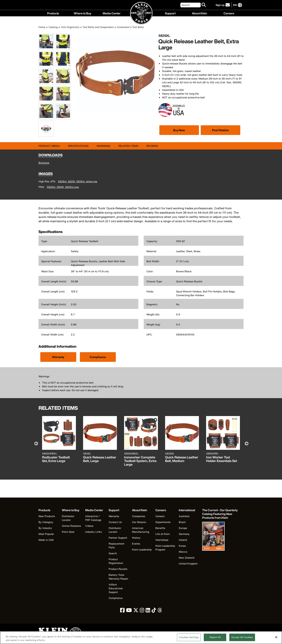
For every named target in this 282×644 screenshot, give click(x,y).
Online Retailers (71, 526)
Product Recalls (118, 569)
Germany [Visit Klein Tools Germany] (184, 534)
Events (136, 544)
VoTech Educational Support (116, 588)
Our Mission (139, 522)
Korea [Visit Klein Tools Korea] (182, 546)
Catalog (53, 27)
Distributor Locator (68, 518)
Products (53, 13)
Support (170, 13)
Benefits (160, 528)
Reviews (152, 146)
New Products (47, 516)
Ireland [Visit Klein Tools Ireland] (183, 540)
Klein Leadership (142, 549)
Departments (163, 522)
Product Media (49, 146)
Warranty (58, 357)
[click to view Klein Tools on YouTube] (129, 611)
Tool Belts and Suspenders (98, 27)
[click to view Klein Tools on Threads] (160, 611)
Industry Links (94, 532)
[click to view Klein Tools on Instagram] (142, 611)
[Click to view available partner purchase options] (179, 130)
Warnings (103, 146)
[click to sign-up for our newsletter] (223, 5)
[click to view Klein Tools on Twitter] (136, 611)
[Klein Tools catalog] (220, 514)
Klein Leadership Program (165, 548)
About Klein (199, 13)
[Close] (276, 640)
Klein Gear (68, 532)
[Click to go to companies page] (235, 5)
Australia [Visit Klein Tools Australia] (184, 516)
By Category (46, 522)
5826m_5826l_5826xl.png (63, 187)
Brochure (44, 163)
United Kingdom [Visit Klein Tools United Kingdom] (188, 563)
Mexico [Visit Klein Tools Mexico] (183, 552)
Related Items (128, 146)
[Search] (190, 5)
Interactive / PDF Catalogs (93, 518)
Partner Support (118, 538)
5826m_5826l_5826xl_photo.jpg (78, 181)
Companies (139, 516)
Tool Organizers (70, 27)
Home (42, 27)
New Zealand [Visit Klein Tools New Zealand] (187, 558)
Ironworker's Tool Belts (130, 27)
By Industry (45, 528)
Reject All (215, 640)
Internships (162, 540)
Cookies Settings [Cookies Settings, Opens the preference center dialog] (189, 640)
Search (113, 553)
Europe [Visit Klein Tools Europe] (183, 528)
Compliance (98, 357)
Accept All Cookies (242, 640)
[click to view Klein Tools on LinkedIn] (148, 611)
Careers (229, 13)
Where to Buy (82, 13)
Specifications (78, 146)
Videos (89, 526)
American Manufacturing (141, 530)
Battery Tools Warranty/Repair (118, 577)
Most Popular (46, 534)
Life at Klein (163, 534)
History (136, 538)
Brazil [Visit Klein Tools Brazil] (182, 522)
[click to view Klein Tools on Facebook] (122, 611)
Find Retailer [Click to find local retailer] (220, 130)
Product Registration (116, 561)
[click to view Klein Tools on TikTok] (154, 611)
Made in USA (46, 540)
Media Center (112, 13)
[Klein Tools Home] (141, 13)
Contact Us (115, 522)
